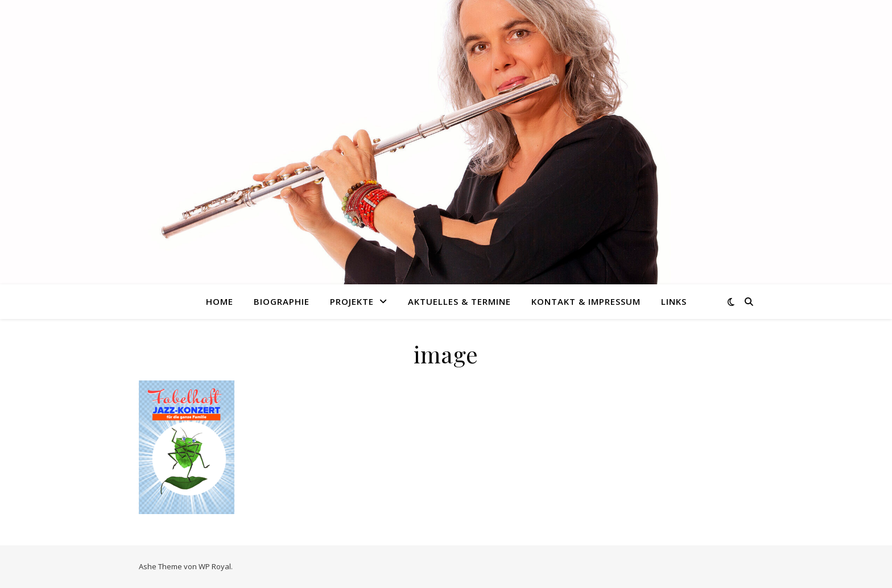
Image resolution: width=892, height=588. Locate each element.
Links (674, 301)
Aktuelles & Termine (459, 301)
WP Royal (215, 566)
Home (220, 301)
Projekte (352, 301)
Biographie (282, 301)
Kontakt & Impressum (586, 301)
